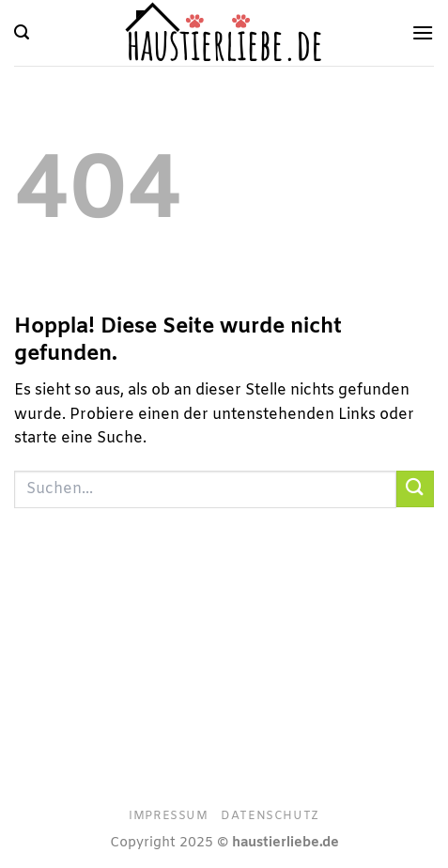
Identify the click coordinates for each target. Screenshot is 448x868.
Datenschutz (270, 816)
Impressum (169, 816)
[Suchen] (22, 32)
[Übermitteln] (415, 489)
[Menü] (423, 32)
